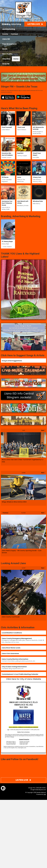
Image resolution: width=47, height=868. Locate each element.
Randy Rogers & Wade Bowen (38, 133)
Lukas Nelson (6, 130)
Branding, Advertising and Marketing (12, 27)
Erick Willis (36, 157)
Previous (5, 512)
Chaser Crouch (7, 157)
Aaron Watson (22, 130)
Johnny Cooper (22, 156)
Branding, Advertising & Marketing (21, 216)
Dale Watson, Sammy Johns (37, 181)
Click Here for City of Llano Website (24, 679)
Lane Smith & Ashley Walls (6, 208)
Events (5, 34)
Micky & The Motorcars (21, 181)
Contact (14, 34)
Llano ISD (6, 39)
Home (16, 59)
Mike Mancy (37, 204)
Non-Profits (7, 54)
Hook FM (6, 64)
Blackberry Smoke (23, 206)
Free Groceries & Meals (9, 46)
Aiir (45, 794)
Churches (6, 59)
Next (42, 430)
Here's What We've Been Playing (19, 108)
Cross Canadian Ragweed (7, 181)
